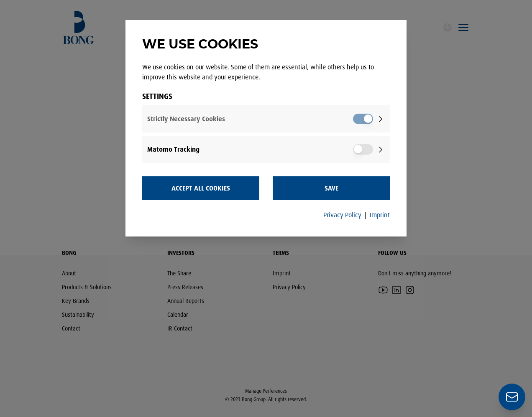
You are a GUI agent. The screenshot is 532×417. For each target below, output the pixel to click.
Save (331, 188)
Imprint (380, 215)
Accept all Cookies (201, 188)
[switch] (363, 119)
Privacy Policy (342, 215)
